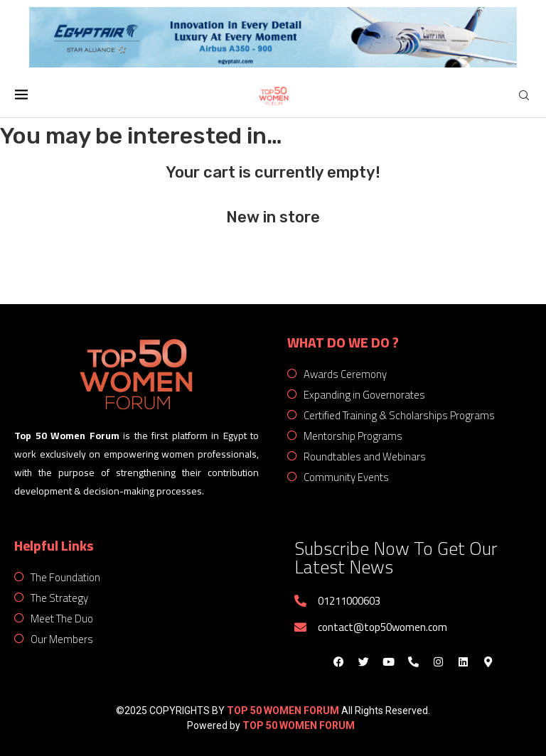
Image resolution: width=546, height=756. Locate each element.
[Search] (524, 96)
